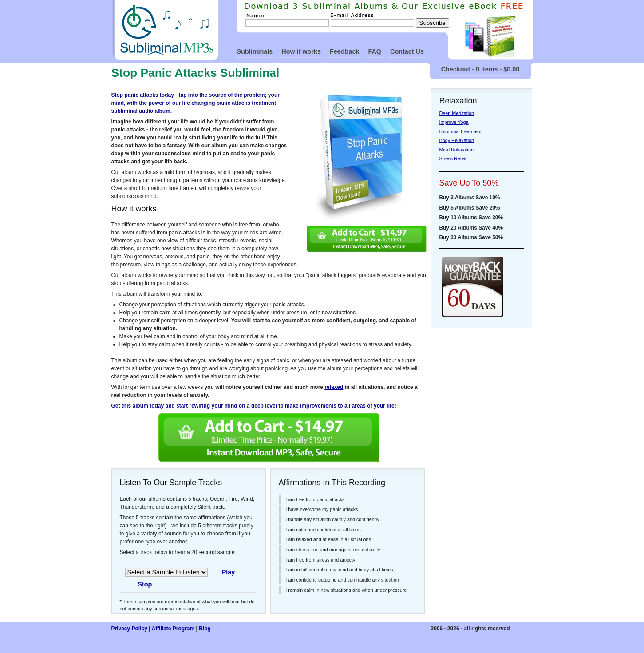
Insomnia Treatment (460, 131)
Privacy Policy (129, 629)
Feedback (344, 51)
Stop (145, 584)
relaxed (334, 387)
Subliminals (255, 51)
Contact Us (407, 51)
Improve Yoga (454, 122)
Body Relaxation (457, 140)
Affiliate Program (173, 629)
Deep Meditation (457, 113)
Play (229, 572)
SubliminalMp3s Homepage (165, 30)
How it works (301, 51)
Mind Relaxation (456, 150)
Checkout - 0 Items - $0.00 (480, 69)
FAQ (375, 51)
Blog (205, 629)
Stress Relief (453, 158)
